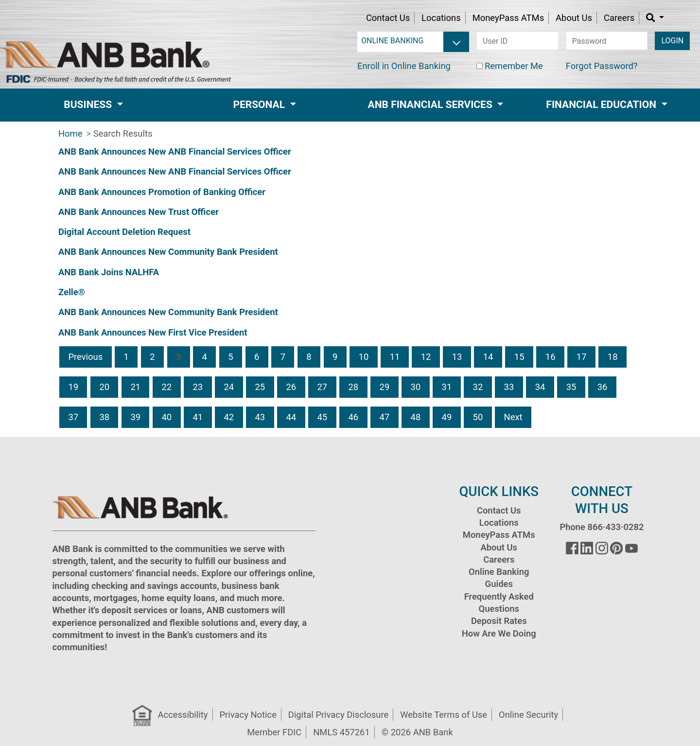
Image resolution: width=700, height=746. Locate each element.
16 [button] (551, 357)
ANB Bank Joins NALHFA (109, 272)
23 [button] (198, 387)
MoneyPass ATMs (508, 18)
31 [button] (447, 387)
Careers (619, 18)
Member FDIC (274, 732)
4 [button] (205, 357)
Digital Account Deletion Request (124, 232)
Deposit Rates (499, 621)
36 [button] (603, 387)
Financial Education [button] (602, 105)
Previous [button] (85, 357)
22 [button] (166, 387)
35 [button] (571, 387)
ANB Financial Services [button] (431, 105)
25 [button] (260, 387)
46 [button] (354, 417)
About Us (574, 18)
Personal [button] (260, 105)
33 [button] (509, 387)
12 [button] (426, 357)
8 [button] (309, 357)
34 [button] (540, 387)
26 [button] (291, 387)
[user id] (517, 41)
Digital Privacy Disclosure (338, 715)
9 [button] (335, 357)
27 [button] (323, 387)
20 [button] (104, 387)
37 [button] (73, 417)
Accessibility (183, 715)
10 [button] (364, 357)
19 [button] (73, 387)
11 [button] (395, 357)
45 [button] (323, 417)
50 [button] (478, 417)
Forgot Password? (602, 66)
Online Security (528, 715)
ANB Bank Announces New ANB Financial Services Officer (175, 151)
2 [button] (152, 357)
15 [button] (519, 357)
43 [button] (260, 417)
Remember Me (514, 66)
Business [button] (89, 105)
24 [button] (229, 387)
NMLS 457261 (341, 732)
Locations (441, 18)
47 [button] (385, 417)
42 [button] (229, 417)
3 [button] (178, 357)
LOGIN (672, 41)
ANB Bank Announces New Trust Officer (139, 212)
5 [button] (230, 357)
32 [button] (478, 387)
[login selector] (413, 41)
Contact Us (388, 18)
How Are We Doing (499, 633)
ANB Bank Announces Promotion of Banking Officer (162, 192)
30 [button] (416, 387)
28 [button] (354, 387)
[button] (655, 18)
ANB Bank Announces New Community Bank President (168, 252)
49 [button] (447, 417)
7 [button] (283, 357)
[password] (607, 41)
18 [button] (613, 357)
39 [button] (135, 417)
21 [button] (135, 387)
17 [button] (582, 357)
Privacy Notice (248, 715)
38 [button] (104, 417)
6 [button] (257, 357)
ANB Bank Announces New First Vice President (153, 332)
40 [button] (166, 417)
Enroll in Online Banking (404, 66)
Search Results (123, 133)
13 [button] (457, 357)
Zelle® (72, 292)
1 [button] (126, 357)
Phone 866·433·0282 (602, 527)
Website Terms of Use (444, 715)
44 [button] (291, 417)
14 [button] (488, 357)
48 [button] (416, 417)
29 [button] (385, 387)
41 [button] (198, 417)
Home (70, 133)
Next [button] (513, 417)
